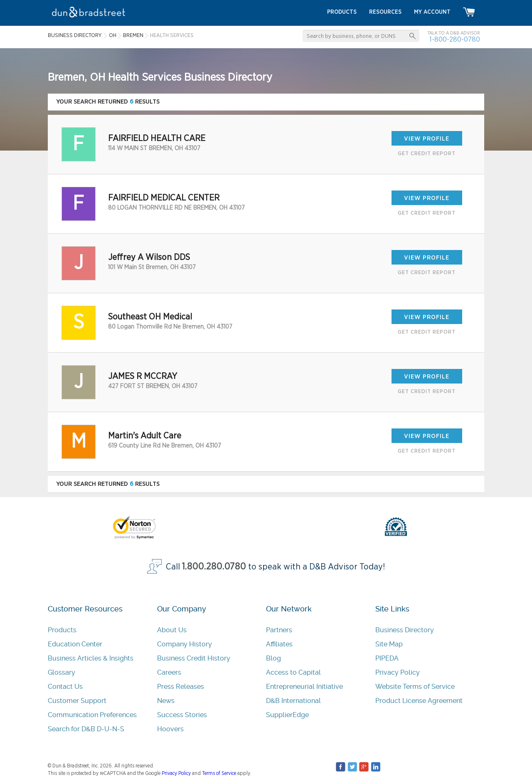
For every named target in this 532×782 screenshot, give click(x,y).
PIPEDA (387, 658)
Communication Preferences (92, 715)
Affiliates (279, 644)
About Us (172, 630)
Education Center (75, 644)
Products (62, 630)
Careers (169, 672)
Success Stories (182, 715)
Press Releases (181, 687)
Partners (279, 630)
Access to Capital (293, 672)
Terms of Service (219, 773)
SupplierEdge (287, 715)
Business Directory (405, 630)
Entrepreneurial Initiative (304, 687)
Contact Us (65, 687)
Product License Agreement (419, 701)
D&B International (293, 701)
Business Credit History (194, 658)
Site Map (389, 644)
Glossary (62, 672)
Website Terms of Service (415, 687)
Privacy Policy (398, 672)
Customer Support (77, 701)
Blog (273, 658)
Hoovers (170, 729)
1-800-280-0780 (455, 39)
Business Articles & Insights (91, 658)
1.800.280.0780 (214, 567)
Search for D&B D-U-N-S (86, 729)
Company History (185, 644)
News (166, 701)
